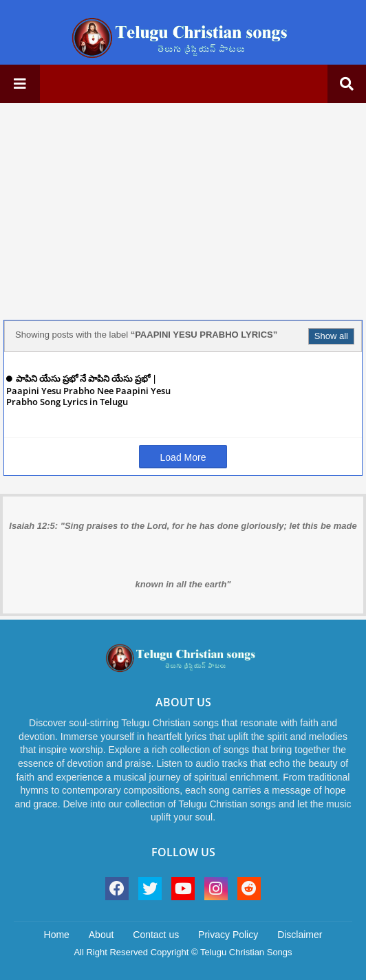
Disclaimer (300, 935)
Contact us (156, 935)
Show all (331, 336)
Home (57, 935)
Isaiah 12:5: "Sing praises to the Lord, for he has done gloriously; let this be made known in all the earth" (183, 555)
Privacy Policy (228, 935)
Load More (183, 457)
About (101, 935)
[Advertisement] (183, 210)
